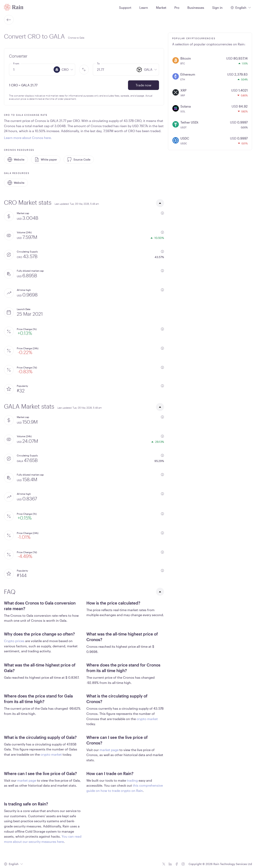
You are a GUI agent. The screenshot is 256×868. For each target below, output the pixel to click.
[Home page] (14, 7)
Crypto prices (14, 641)
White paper (46, 160)
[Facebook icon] (177, 864)
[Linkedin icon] (170, 864)
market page (109, 750)
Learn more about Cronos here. (28, 138)
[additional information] (162, 213)
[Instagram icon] (183, 864)
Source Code (79, 160)
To (98, 63)
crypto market (147, 719)
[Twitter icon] (164, 864)
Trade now (143, 85)
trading (132, 780)
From (16, 63)
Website (16, 160)
